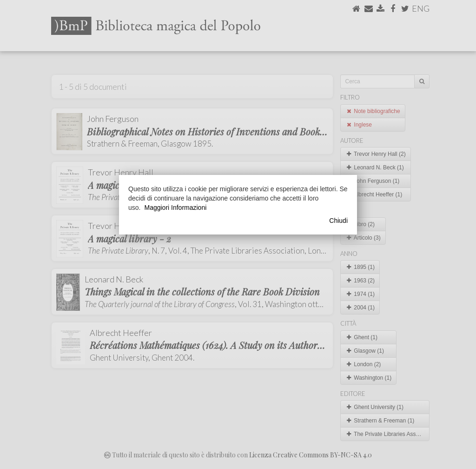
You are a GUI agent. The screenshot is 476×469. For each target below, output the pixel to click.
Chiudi (338, 221)
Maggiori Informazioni (175, 208)
